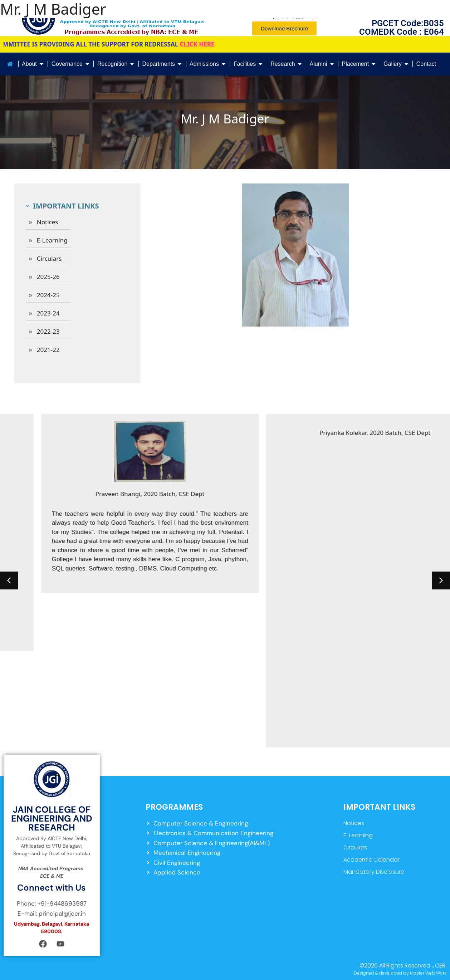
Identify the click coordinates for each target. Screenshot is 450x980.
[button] (9, 580)
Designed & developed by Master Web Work (400, 973)
